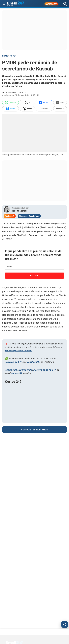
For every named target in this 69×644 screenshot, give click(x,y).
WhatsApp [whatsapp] (10, 102)
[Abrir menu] (4, 4)
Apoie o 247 (10, 216)
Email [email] (60, 102)
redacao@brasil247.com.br (19, 351)
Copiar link (44, 109)
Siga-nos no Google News (29, 216)
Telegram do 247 (13, 362)
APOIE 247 (51, 4)
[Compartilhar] (65, 624)
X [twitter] (27, 102)
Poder (13, 56)
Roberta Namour (19, 211)
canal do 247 (34, 362)
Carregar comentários (34, 430)
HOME (5, 56)
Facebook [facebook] (44, 102)
